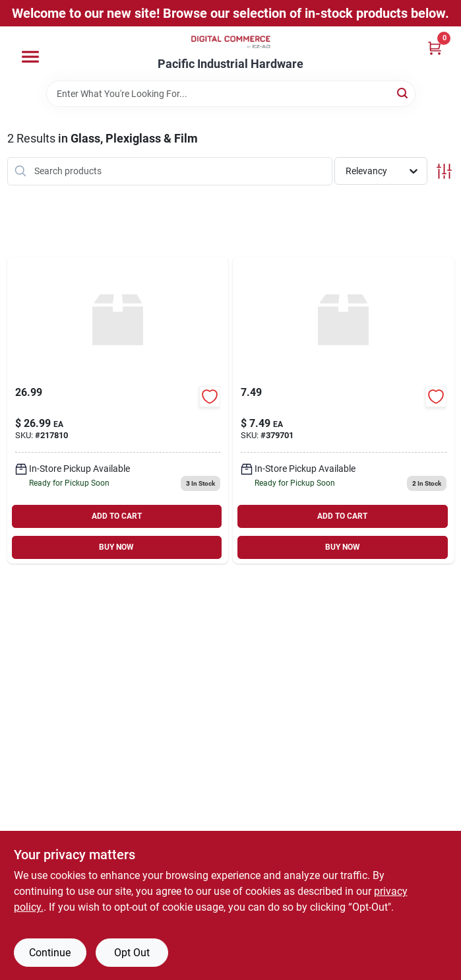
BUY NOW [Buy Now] (116, 547)
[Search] (403, 93)
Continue (50, 953)
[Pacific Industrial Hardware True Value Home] (231, 42)
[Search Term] (231, 94)
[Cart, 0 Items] (435, 48)
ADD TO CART (117, 516)
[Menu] (30, 57)
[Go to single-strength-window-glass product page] (118, 410)
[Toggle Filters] (444, 171)
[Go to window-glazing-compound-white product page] (344, 410)
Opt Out (132, 953)
